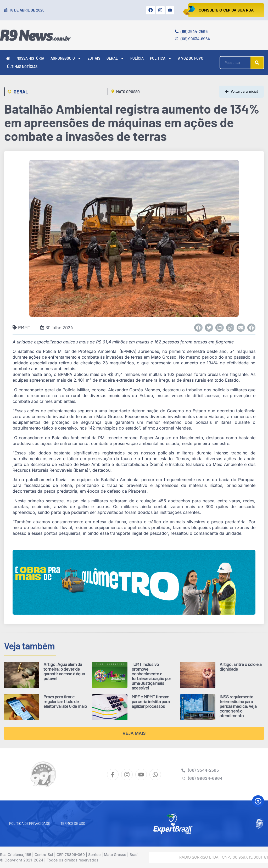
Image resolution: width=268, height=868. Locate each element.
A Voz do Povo (191, 58)
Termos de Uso (73, 823)
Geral (115, 58)
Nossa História (30, 58)
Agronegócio (66, 58)
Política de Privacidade (30, 823)
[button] (198, 328)
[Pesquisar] (257, 63)
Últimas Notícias (22, 67)
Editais (94, 58)
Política (161, 58)
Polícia (137, 58)
